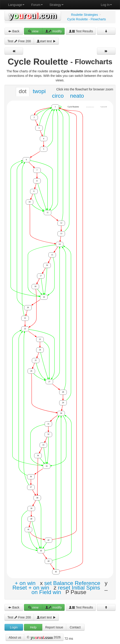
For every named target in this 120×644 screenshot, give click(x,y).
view (33, 31)
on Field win (46, 592)
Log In (106, 5)
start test (46, 41)
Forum (37, 5)
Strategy (56, 5)
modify (53, 31)
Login (14, 627)
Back (14, 31)
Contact (75, 627)
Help (33, 627)
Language (16, 5)
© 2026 (44, 637)
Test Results (81, 31)
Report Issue (54, 627)
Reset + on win (31, 588)
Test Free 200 (19, 41)
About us (15, 637)
